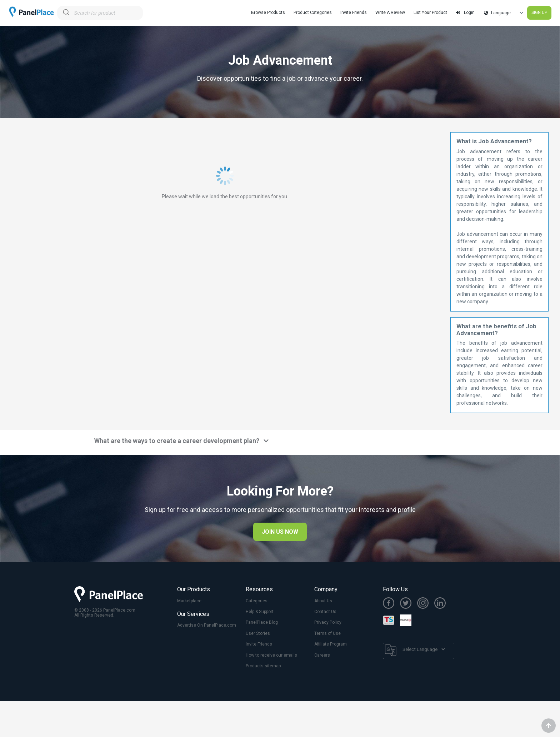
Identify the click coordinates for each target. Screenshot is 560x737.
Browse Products (268, 13)
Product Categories (313, 13)
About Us (323, 601)
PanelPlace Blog (262, 622)
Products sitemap (263, 666)
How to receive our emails (271, 655)
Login (465, 13)
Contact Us (325, 612)
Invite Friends (354, 13)
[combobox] (100, 13)
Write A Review (390, 13)
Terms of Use (327, 633)
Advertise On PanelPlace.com (207, 625)
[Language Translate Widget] (424, 649)
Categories (257, 601)
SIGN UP (539, 13)
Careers (322, 655)
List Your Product (430, 13)
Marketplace (189, 601)
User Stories (258, 633)
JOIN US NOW (280, 532)
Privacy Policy (328, 622)
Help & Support (260, 612)
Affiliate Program (331, 644)
